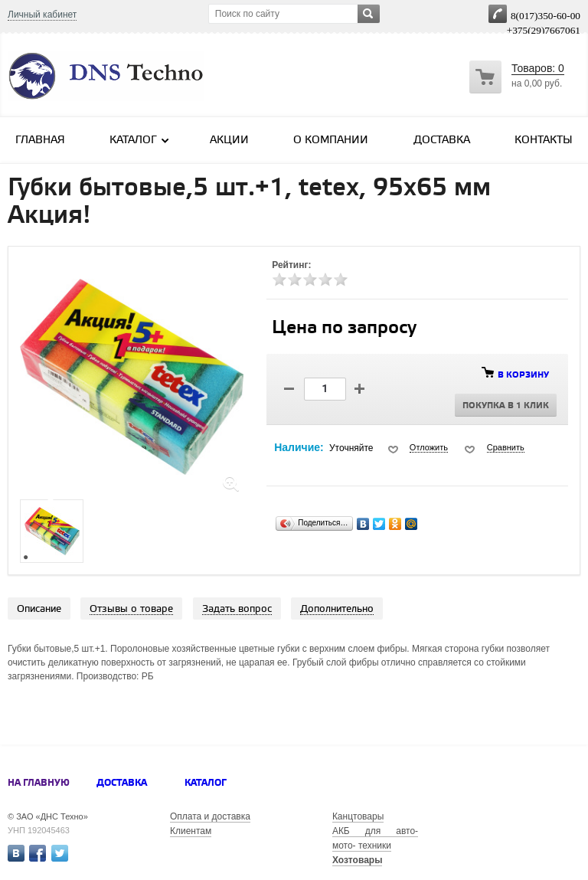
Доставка (442, 141)
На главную (39, 783)
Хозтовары (358, 860)
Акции (229, 141)
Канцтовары (358, 816)
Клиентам (191, 831)
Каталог (140, 140)
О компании (331, 141)
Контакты (544, 141)
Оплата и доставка (210, 816)
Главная (40, 141)
